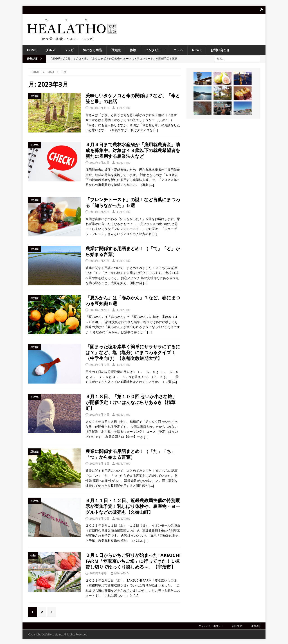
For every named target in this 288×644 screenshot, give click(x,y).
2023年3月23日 (99, 260)
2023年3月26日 (99, 211)
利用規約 (237, 625)
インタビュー (155, 50)
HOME (32, 50)
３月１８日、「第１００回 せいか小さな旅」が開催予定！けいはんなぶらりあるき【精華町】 (131, 402)
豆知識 (116, 50)
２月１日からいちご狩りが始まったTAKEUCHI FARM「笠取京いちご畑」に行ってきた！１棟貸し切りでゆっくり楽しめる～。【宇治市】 (133, 561)
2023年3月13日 (99, 463)
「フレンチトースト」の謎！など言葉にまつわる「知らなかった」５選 (133, 202)
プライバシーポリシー (211, 625)
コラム (178, 50)
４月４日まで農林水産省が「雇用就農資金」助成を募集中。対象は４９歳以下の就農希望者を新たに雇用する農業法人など (133, 150)
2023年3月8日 (99, 573)
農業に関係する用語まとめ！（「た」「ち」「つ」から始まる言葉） (130, 454)
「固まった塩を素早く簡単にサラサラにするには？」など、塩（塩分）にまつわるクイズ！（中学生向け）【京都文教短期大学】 (133, 352)
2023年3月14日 (99, 414)
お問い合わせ (220, 50)
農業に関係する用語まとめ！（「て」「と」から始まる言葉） (133, 251)
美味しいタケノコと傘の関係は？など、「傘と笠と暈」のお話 (133, 98)
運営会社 (256, 625)
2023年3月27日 (99, 162)
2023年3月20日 (99, 309)
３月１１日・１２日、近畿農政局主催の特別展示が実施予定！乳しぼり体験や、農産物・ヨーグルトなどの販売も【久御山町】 (133, 506)
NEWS (197, 50)
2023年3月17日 (99, 364)
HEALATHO (123, 108)
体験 (133, 50)
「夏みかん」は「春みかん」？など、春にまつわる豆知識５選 (133, 300)
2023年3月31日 (99, 108)
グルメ (50, 50)
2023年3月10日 (99, 518)
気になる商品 (92, 50)
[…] (156, 130)
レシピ (69, 50)
